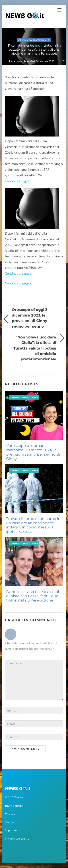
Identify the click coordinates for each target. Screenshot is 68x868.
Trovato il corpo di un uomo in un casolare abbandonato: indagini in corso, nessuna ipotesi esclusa (33, 525)
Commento (16, 664)
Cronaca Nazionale (34, 40)
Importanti (12, 830)
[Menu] (59, 10)
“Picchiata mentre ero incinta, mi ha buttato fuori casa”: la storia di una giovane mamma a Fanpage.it (34, 49)
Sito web (14, 737)
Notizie (9, 822)
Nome (12, 711)
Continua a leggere (18, 181)
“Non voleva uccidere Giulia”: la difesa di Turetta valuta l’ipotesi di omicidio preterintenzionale (35, 348)
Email (13, 724)
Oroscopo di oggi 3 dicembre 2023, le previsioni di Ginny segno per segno (30, 318)
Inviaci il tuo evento (17, 838)
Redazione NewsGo (21, 61)
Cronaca (10, 814)
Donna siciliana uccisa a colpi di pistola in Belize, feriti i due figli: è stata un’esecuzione (33, 596)
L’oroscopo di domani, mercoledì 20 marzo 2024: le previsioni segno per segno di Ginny (33, 452)
